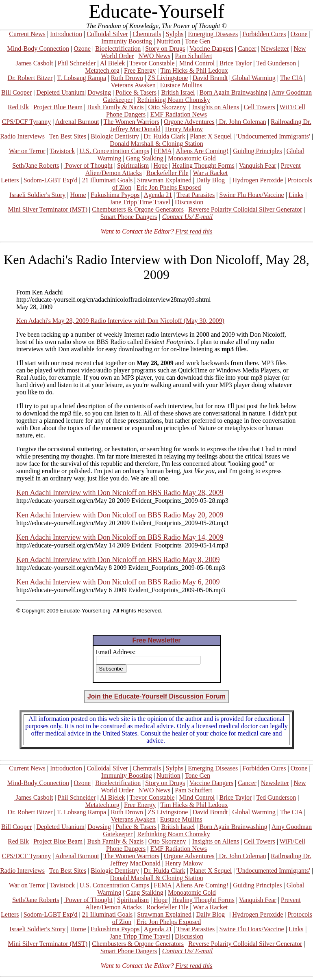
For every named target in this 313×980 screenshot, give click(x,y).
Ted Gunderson (276, 63)
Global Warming (253, 78)
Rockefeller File (167, 173)
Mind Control (197, 63)
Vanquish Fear (258, 165)
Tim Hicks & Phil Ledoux (194, 70)
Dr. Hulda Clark (164, 136)
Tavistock (62, 151)
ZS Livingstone (168, 78)
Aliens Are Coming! (202, 151)
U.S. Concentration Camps (115, 151)
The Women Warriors (132, 122)
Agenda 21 (158, 195)
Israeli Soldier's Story (37, 195)
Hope (160, 165)
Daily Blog (210, 180)
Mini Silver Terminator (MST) (48, 209)
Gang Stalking (145, 158)
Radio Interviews (22, 136)
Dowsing (99, 92)
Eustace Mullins (181, 85)
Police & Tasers (136, 92)
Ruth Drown (127, 78)
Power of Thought (88, 165)
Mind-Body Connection (38, 49)
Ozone (299, 34)
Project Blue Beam (58, 107)
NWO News (154, 56)
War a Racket (210, 173)
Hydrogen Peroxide (258, 180)
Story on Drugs (165, 49)
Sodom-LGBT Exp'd (51, 180)
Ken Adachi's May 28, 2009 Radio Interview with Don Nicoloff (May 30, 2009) (120, 321)
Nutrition (168, 41)
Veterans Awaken (133, 85)
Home (78, 195)
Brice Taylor (235, 63)
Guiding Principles (257, 151)
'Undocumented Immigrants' (273, 136)
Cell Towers (259, 107)
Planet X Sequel (211, 136)
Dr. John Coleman (242, 122)
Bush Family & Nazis (115, 107)
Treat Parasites (196, 195)
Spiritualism (133, 165)
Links (296, 195)
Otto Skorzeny (167, 107)
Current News (27, 34)
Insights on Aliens (216, 107)
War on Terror (27, 151)
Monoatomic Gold (192, 158)
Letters (10, 180)
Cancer (247, 49)
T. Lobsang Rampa (82, 78)
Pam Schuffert (193, 56)
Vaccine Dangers (211, 49)
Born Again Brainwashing (233, 92)
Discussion (189, 202)
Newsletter (275, 49)
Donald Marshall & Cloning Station (156, 144)
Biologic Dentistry (115, 136)
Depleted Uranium (60, 92)
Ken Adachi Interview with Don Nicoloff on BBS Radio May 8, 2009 (118, 560)
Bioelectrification (118, 49)
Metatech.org (102, 70)
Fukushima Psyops (115, 195)
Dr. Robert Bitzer (30, 78)
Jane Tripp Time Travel (140, 202)
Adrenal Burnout (77, 122)
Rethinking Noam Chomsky (174, 100)
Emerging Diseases (213, 34)
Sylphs (175, 34)
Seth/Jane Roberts (36, 165)
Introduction (66, 34)
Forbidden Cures (264, 34)
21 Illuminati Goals (107, 180)
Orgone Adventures (189, 122)
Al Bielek (113, 63)
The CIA (291, 78)
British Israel (178, 92)
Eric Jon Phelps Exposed (169, 187)
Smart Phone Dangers (129, 217)
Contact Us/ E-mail (187, 217)
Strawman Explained (164, 180)
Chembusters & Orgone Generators (138, 209)
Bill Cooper (16, 92)
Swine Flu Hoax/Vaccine (252, 195)
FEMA (163, 151)
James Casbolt (34, 63)
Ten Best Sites (68, 136)
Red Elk (18, 107)
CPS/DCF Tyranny (26, 122)
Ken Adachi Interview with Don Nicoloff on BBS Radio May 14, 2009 (120, 537)
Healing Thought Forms (203, 165)
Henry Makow (184, 129)
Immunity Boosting (127, 41)
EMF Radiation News (178, 114)
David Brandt (210, 78)
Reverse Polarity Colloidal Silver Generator (245, 209)
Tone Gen (198, 41)
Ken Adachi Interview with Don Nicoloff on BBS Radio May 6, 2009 (118, 582)
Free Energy (140, 70)
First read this (194, 231)
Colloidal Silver (107, 34)
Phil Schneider (77, 63)
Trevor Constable (152, 63)
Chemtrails (147, 34)
